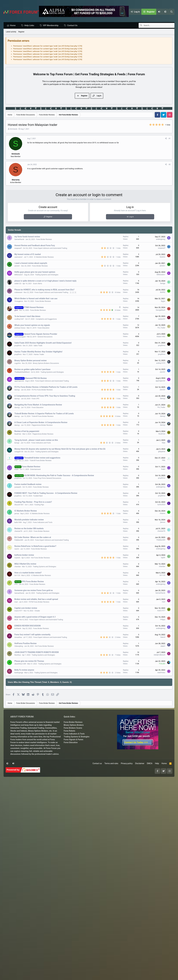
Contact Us (73, 26)
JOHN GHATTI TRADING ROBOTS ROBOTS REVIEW (37, 652)
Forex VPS (35, 399)
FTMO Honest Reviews (34, 307)
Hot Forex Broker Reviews (41, 558)
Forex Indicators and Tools (41, 443)
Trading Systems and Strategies (47, 275)
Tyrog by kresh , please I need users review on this (36, 440)
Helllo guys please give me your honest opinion (35, 272)
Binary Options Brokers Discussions (46, 363)
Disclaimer (140, 846)
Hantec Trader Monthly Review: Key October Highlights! (38, 352)
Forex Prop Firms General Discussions (47, 478)
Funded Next (38, 496)
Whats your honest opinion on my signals (32, 325)
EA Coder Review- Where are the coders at (33, 537)
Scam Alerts (38, 284)
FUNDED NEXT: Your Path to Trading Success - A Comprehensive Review (46, 493)
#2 (170, 165)
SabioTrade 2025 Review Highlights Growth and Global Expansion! (43, 343)
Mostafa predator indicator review (29, 520)
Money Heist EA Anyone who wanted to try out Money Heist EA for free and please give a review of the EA (60, 449)
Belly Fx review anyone (24, 670)
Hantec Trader (39, 355)
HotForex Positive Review (25, 644)
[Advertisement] (89, 740)
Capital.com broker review (26, 608)
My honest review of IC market (28, 254)
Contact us (97, 846)
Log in (131, 217)
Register (21, 32)
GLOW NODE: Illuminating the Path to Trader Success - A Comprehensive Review (59, 476)
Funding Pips (39, 505)
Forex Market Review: (31, 467)
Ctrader (37, 611)
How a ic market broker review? (28, 573)
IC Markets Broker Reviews (44, 257)
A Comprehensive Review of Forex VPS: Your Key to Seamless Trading (45, 396)
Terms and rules (111, 846)
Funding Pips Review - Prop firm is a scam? (33, 502)
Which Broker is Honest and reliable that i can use (36, 299)
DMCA (150, 846)
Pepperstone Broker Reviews (42, 425)
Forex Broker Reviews (44, 240)
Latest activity (11, 32)
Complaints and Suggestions (46, 319)
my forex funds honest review (27, 237)
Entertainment (36, 469)
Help (157, 846)
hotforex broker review (24, 555)
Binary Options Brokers (38, 814)
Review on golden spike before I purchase (32, 369)
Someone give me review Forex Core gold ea (34, 590)
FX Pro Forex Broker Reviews (42, 390)
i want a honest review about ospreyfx (31, 263)
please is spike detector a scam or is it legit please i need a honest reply (45, 281)
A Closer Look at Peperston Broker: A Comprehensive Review (41, 423)
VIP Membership (51, 26)
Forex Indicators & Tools (74, 817)
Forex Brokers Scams (73, 811)
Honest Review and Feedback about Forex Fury (35, 246)
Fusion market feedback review (28, 484)
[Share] (166, 139)
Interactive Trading (18, 811)
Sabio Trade (38, 346)
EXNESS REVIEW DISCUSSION (28, 626)
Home (13, 26)
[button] (165, 12)
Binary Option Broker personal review (31, 361)
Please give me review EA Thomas (29, 661)
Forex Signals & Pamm (74, 823)
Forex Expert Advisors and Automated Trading (50, 248)
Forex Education (44, 328)
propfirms (18, 346)
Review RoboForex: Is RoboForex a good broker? (35, 546)
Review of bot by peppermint (27, 431)
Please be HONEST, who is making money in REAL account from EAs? (44, 290)
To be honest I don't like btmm (27, 316)
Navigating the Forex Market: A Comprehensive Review (38, 405)
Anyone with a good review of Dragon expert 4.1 (35, 617)
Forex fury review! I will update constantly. (33, 635)
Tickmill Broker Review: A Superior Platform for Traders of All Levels (44, 414)
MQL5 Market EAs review (25, 564)
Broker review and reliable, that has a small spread (36, 599)
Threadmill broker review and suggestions (42, 458)
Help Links (30, 26)
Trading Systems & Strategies (77, 820)
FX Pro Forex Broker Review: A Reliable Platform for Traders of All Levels (46, 387)
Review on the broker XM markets (29, 529)
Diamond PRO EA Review (36, 378)
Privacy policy (127, 846)
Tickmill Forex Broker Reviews (42, 416)
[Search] (171, 12)
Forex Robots (69, 814)
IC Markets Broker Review (26, 511)
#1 (170, 139)
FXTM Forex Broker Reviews (39, 602)
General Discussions (45, 337)
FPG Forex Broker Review (33, 582)
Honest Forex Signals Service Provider (41, 334)
